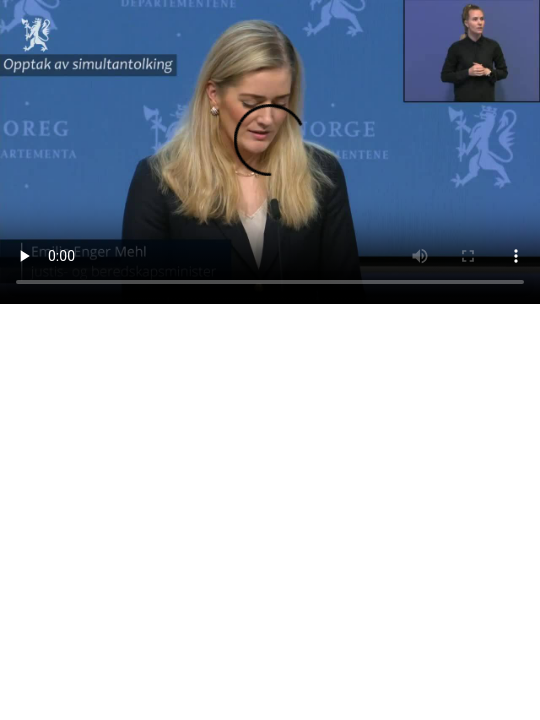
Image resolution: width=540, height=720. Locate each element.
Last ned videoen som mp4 (82, 326)
